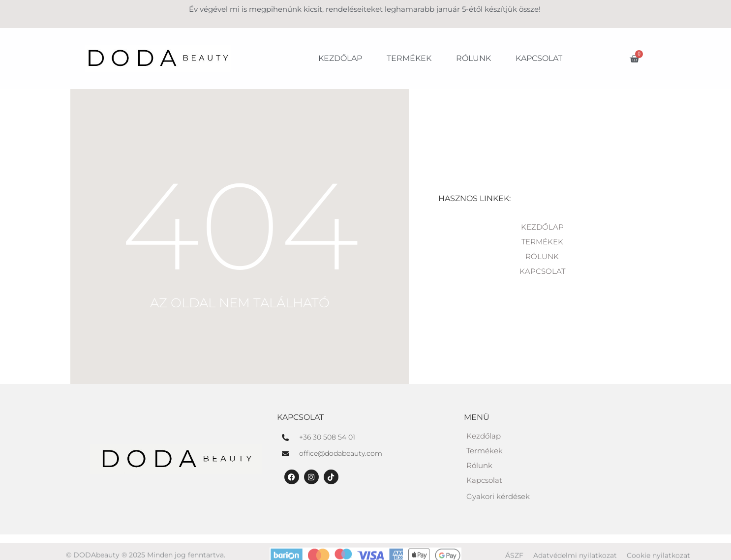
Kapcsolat (539, 58)
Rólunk (473, 58)
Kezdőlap (340, 58)
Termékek (409, 58)
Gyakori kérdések (498, 496)
